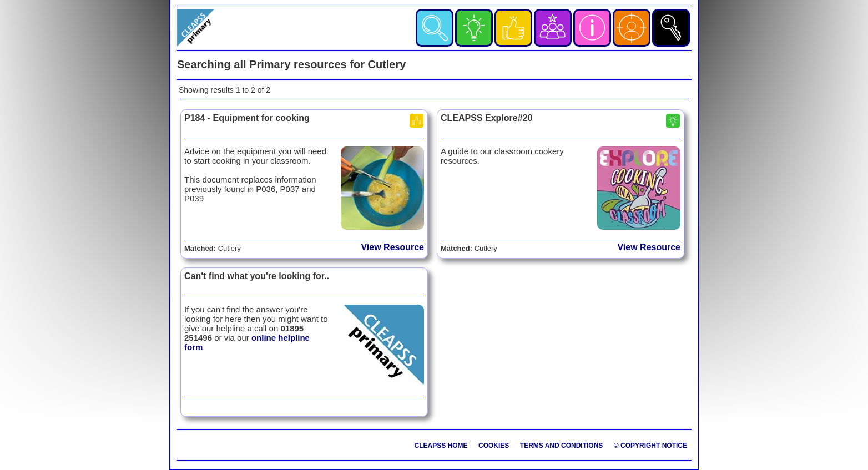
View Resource (392, 247)
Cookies (494, 446)
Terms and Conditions (562, 446)
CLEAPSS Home (441, 446)
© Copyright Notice (650, 446)
